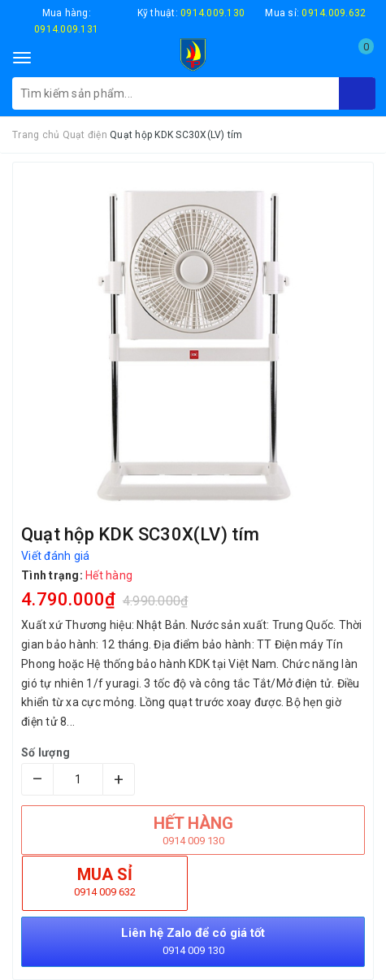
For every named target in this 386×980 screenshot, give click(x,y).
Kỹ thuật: (191, 13)
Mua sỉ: (315, 13)
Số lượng (46, 752)
